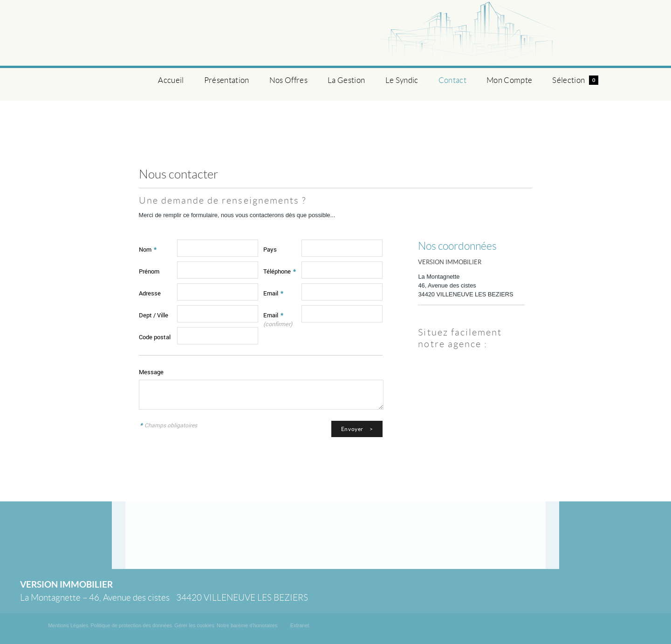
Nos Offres (288, 80)
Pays (270, 249)
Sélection (575, 80)
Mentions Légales (68, 625)
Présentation (227, 80)
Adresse (150, 293)
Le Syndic (402, 80)
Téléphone (280, 271)
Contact (452, 80)
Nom (148, 249)
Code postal (155, 337)
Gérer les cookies (194, 625)
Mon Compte (509, 80)
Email (273, 293)
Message (151, 372)
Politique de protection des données (131, 625)
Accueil (171, 80)
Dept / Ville (154, 315)
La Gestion (346, 80)
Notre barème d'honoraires (248, 625)
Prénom (149, 271)
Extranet (300, 625)
